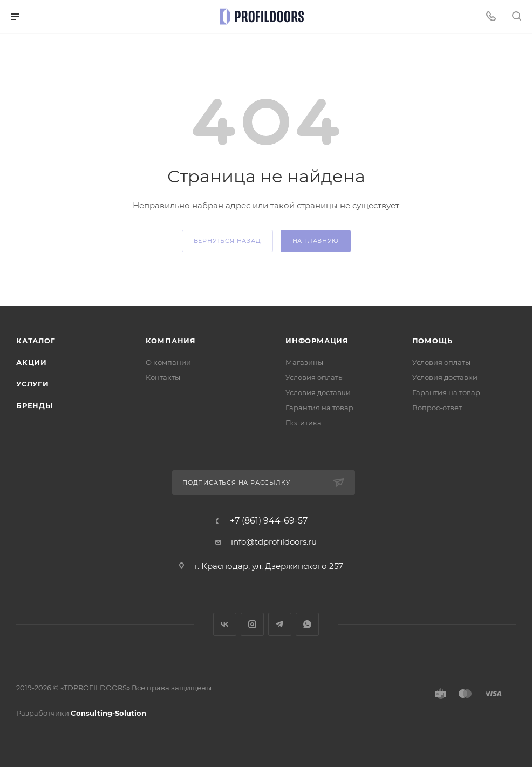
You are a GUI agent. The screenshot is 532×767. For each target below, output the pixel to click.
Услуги (33, 384)
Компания (171, 341)
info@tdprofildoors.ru (274, 542)
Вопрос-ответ (437, 408)
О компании (168, 362)
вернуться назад (227, 241)
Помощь (432, 341)
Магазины (304, 362)
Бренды (35, 405)
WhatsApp (307, 624)
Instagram (252, 624)
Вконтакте (225, 624)
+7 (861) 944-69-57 (269, 521)
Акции (32, 362)
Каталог (36, 341)
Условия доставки (318, 392)
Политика (303, 423)
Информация (317, 341)
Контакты (163, 377)
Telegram (280, 624)
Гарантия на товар (319, 408)
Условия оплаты (315, 377)
